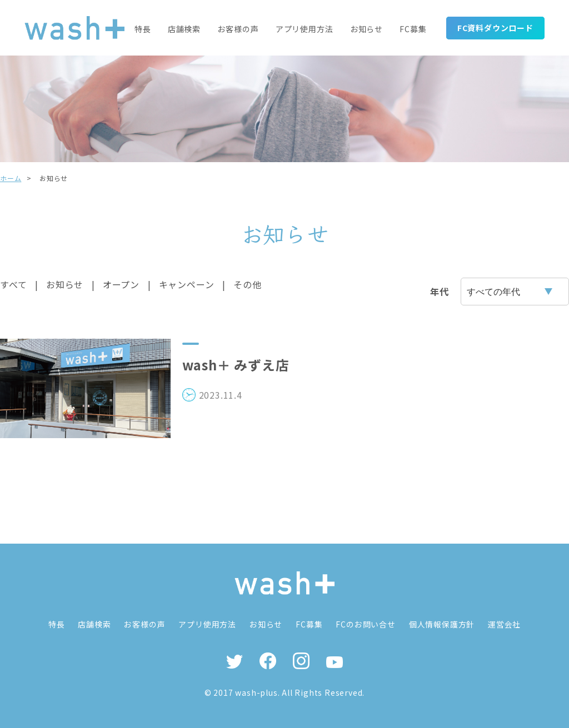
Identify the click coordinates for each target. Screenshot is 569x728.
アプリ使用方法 (305, 28)
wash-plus (256, 692)
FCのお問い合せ (366, 624)
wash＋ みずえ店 (236, 365)
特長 (143, 28)
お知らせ (366, 28)
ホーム (11, 178)
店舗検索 (185, 28)
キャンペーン (187, 284)
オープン (121, 284)
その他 (247, 284)
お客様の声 (238, 28)
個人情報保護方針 (443, 624)
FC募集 (413, 28)
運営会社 (506, 624)
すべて (13, 284)
